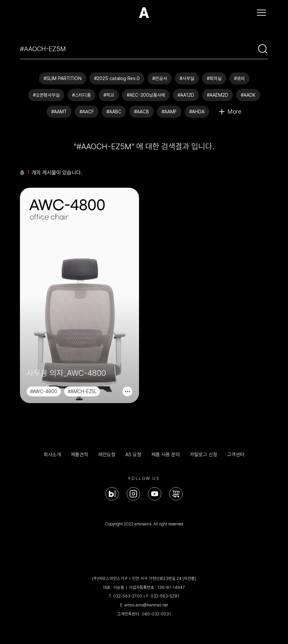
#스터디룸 (81, 95)
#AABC (114, 112)
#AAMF (169, 112)
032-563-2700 (128, 596)
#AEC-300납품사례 (146, 95)
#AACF (87, 112)
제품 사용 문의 (166, 455)
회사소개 (52, 455)
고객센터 (236, 455)
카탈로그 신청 (204, 455)
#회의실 (214, 78)
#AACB (142, 112)
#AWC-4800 (44, 391)
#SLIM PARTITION (63, 78)
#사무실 (187, 78)
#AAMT (59, 112)
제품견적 (79, 455)
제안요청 (107, 455)
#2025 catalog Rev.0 (117, 78)
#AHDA (197, 112)
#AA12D (186, 95)
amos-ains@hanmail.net (146, 605)
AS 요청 (133, 455)
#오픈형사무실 (46, 95)
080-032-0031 (156, 614)
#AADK (248, 95)
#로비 (239, 78)
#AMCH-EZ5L (82, 391)
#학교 (109, 95)
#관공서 (160, 78)
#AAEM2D (217, 95)
